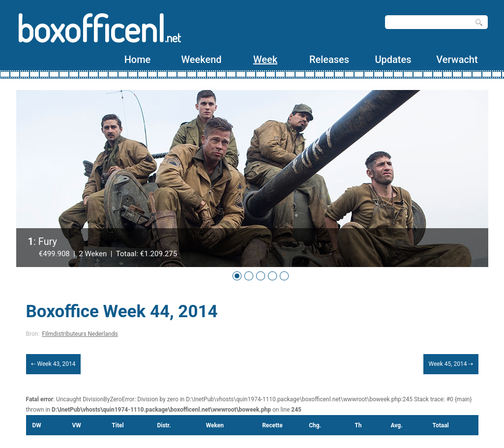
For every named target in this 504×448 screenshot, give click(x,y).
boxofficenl (99, 28)
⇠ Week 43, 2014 (53, 364)
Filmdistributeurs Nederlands (80, 334)
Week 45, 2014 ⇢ (451, 364)
